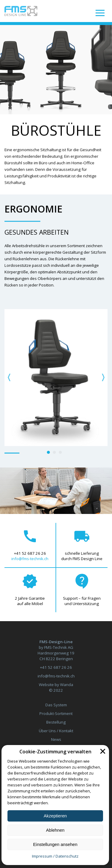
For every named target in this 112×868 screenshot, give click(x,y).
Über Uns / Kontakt (56, 731)
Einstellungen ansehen (55, 844)
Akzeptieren (55, 816)
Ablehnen (55, 830)
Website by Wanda (56, 685)
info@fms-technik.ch (30, 559)
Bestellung (56, 722)
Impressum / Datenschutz (55, 856)
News (56, 739)
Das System (56, 705)
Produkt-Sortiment (56, 713)
